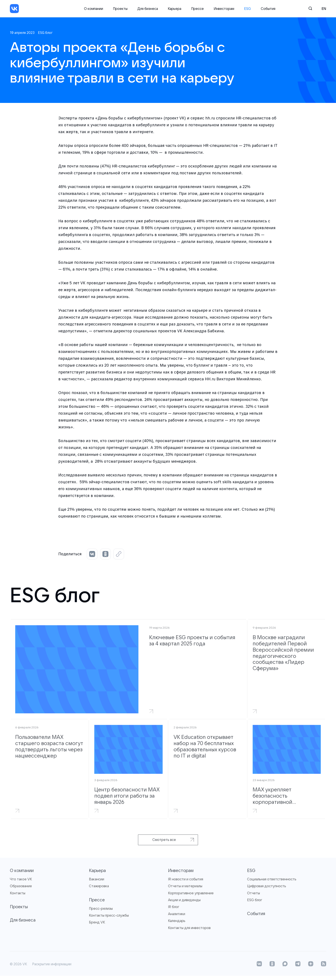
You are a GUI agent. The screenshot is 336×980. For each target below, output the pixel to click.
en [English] (324, 9)
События (268, 9)
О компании (94, 9)
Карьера (175, 9)
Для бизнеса (148, 9)
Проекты (120, 9)
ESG (247, 9)
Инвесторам (224, 9)
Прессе (197, 9)
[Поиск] (310, 9)
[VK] (14, 9)
